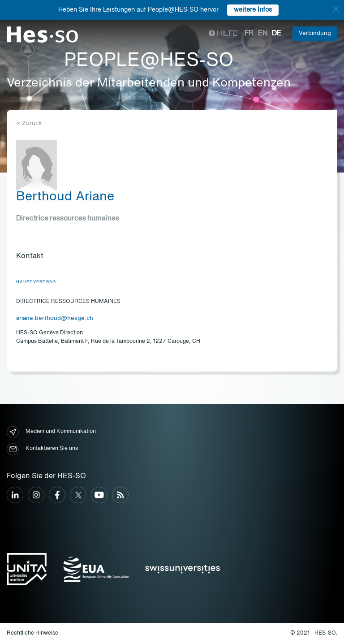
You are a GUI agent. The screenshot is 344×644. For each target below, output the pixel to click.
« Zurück (29, 123)
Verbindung (315, 33)
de (277, 34)
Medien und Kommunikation (51, 432)
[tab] (172, 257)
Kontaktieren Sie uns (42, 449)
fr (249, 34)
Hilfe (223, 34)
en (263, 34)
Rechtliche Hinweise (32, 633)
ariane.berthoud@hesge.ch (55, 318)
